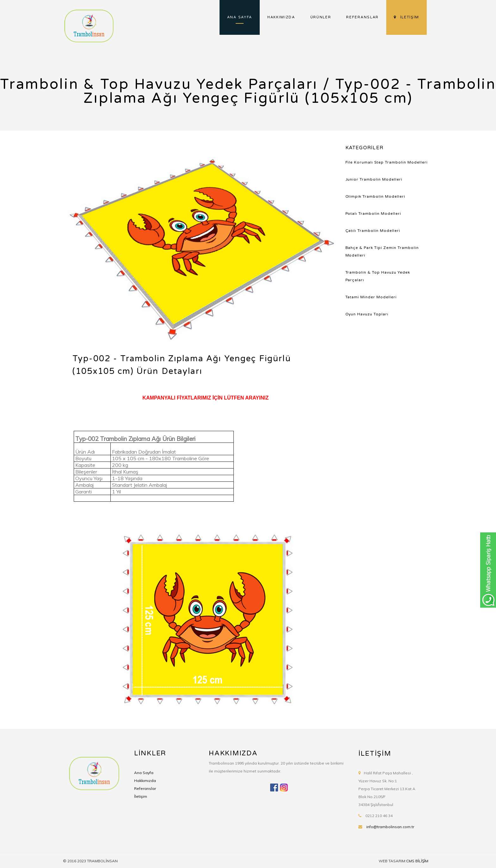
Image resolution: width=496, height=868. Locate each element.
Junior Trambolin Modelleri (374, 179)
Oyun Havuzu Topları (367, 314)
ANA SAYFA (240, 17)
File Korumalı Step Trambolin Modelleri (387, 162)
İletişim (141, 796)
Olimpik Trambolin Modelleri (375, 196)
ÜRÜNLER (321, 17)
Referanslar (145, 788)
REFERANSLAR (362, 17)
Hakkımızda (145, 781)
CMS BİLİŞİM (417, 861)
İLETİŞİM (406, 17)
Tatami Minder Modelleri (371, 297)
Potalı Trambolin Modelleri (373, 214)
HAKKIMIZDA (281, 17)
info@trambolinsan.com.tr (390, 827)
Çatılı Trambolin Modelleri (373, 231)
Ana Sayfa (144, 773)
